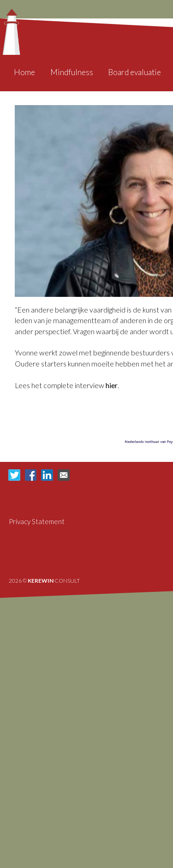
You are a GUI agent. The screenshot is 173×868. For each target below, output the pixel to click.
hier (112, 385)
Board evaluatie (134, 72)
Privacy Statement (37, 521)
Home (24, 72)
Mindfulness (72, 72)
